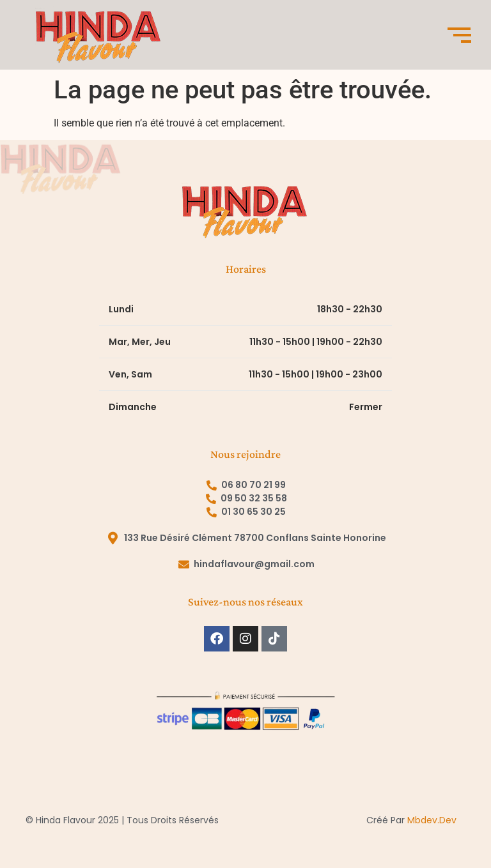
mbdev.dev (432, 820)
